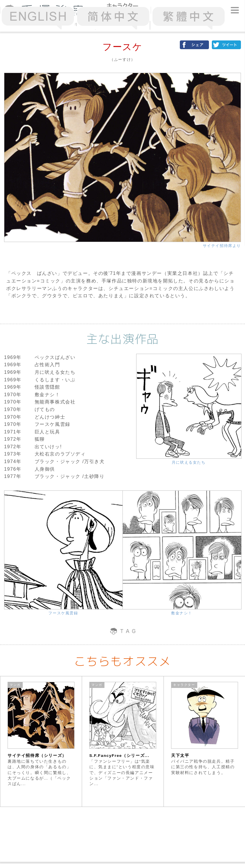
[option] (41, 741)
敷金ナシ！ (182, 613)
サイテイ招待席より (222, 246)
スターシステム (177, 24)
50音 (123, 24)
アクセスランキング (68, 24)
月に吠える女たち (189, 462)
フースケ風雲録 (63, 613)
